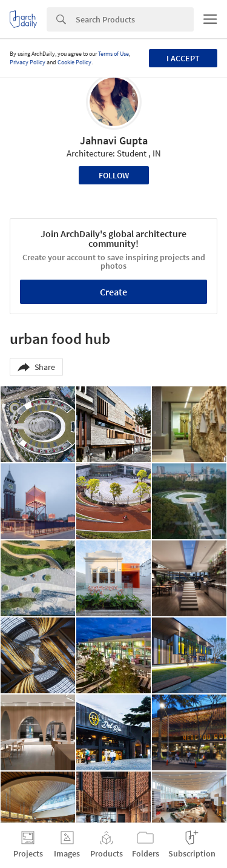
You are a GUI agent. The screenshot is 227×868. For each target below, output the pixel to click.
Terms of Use (113, 54)
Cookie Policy (74, 62)
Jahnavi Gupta (114, 140)
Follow (114, 175)
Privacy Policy (28, 62)
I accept (183, 58)
